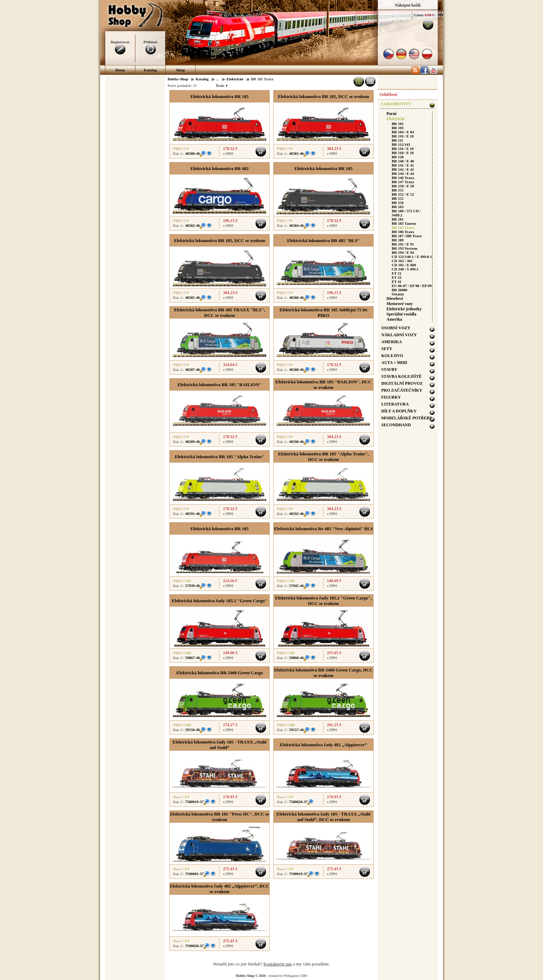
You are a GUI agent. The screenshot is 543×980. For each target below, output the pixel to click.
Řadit (222, 86)
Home (120, 70)
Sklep (180, 70)
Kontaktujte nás (278, 964)
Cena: (419, 15)
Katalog (150, 70)
